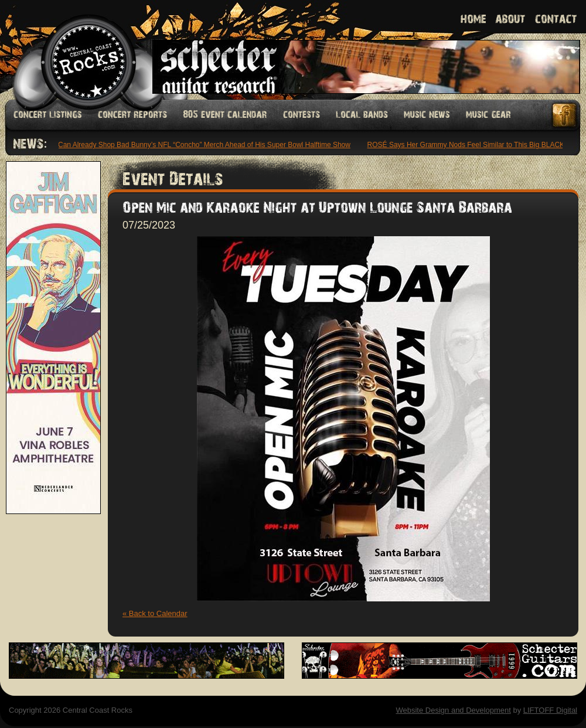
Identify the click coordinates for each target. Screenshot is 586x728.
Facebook (565, 115)
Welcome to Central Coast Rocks (75, 50)
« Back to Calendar (155, 613)
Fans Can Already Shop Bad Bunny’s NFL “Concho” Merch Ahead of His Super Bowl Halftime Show (197, 145)
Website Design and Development (453, 710)
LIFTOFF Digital (550, 710)
